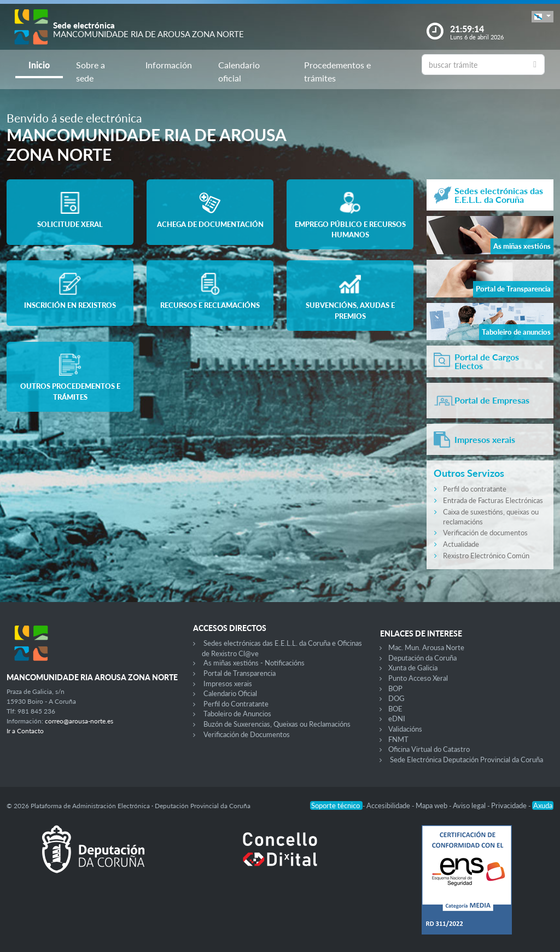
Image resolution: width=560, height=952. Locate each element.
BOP (395, 688)
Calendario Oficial (230, 693)
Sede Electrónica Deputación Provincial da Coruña (466, 760)
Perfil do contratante (475, 489)
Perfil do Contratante (236, 704)
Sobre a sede (91, 71)
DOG (396, 698)
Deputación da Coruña (422, 658)
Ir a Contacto (25, 731)
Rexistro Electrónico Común (486, 556)
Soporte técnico (336, 805)
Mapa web (432, 805)
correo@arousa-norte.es (79, 721)
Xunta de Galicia (413, 668)
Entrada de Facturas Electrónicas (493, 500)
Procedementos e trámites (337, 71)
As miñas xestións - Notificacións (254, 663)
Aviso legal (470, 805)
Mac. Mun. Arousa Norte (426, 647)
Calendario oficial (239, 71)
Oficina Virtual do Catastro (429, 749)
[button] (542, 17)
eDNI (397, 719)
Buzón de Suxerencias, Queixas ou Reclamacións (277, 724)
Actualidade (461, 544)
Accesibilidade (389, 805)
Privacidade (510, 805)
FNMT (398, 739)
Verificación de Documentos (247, 734)
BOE (395, 709)
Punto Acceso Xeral (418, 678)
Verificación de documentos (485, 533)
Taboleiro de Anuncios (237, 714)
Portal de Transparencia (240, 673)
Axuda (543, 805)
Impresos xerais (228, 684)
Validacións (405, 729)
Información (169, 65)
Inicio (39, 65)
